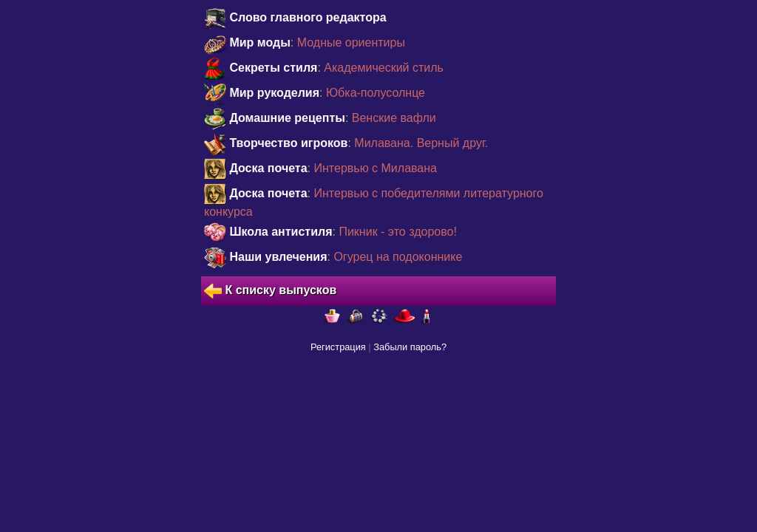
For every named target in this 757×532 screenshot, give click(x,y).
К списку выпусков (270, 291)
